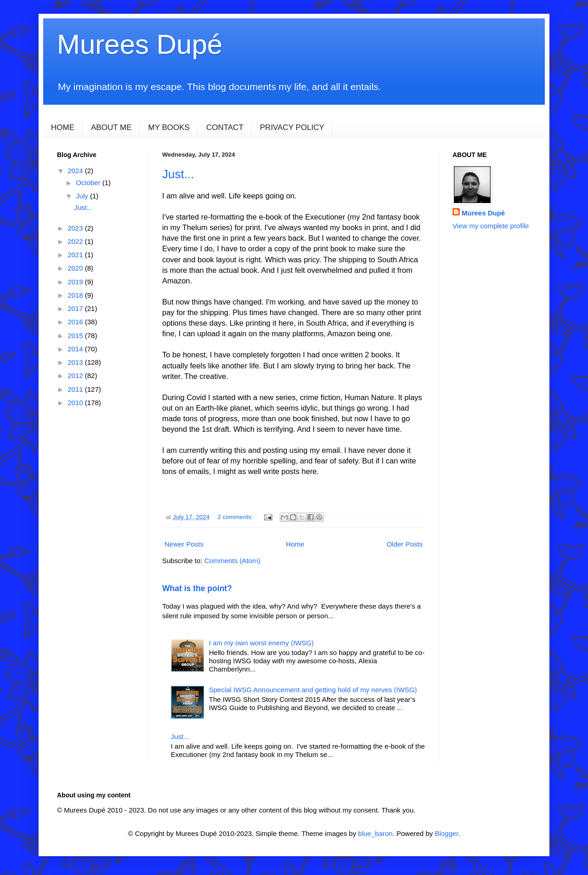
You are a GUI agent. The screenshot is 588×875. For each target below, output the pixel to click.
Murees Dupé (140, 44)
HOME (63, 127)
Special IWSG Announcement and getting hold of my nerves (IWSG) (313, 690)
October (89, 183)
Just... (178, 174)
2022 (76, 241)
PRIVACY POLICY (292, 127)
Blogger (446, 833)
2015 (76, 336)
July (83, 196)
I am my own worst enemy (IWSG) (261, 643)
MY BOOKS (169, 127)
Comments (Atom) (232, 561)
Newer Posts (184, 544)
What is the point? (197, 588)
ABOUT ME (111, 127)
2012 (76, 375)
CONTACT (225, 127)
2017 (76, 308)
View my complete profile (491, 226)
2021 (76, 255)
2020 (76, 268)
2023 (76, 228)
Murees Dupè (483, 213)
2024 (76, 171)
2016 (76, 322)
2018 (76, 295)
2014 (76, 349)
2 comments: (236, 517)
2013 (76, 362)
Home (295, 544)
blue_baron (376, 833)
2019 (76, 282)
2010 (76, 403)
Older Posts (405, 544)
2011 (76, 389)
